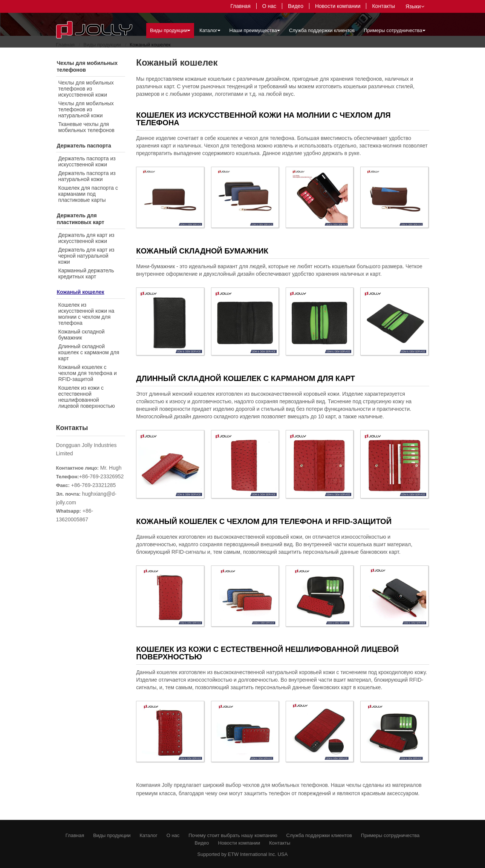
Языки (415, 6)
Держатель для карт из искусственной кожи (86, 238)
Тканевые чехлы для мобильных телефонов (86, 127)
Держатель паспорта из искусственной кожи (87, 161)
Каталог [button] (210, 30)
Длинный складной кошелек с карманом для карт (89, 352)
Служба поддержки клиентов (322, 30)
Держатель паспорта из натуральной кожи (87, 176)
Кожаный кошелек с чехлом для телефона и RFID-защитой (88, 373)
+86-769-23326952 (102, 476)
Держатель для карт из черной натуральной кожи (86, 256)
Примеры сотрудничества (390, 835)
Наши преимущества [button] (255, 30)
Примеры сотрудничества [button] (394, 30)
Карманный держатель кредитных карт (86, 273)
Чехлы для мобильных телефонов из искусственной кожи (86, 89)
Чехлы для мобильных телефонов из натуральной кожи (86, 109)
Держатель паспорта (84, 146)
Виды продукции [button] (170, 30)
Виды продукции (112, 835)
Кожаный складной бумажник (82, 335)
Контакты (383, 6)
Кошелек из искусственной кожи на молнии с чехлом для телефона (86, 314)
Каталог (149, 835)
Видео (296, 6)
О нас (269, 6)
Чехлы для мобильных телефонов (87, 66)
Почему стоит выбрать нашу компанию (233, 835)
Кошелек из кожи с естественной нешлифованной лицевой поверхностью (87, 397)
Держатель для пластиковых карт (81, 219)
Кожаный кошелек (81, 292)
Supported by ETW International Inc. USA (243, 854)
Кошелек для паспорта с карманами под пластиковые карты (88, 194)
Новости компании (338, 6)
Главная (240, 6)
